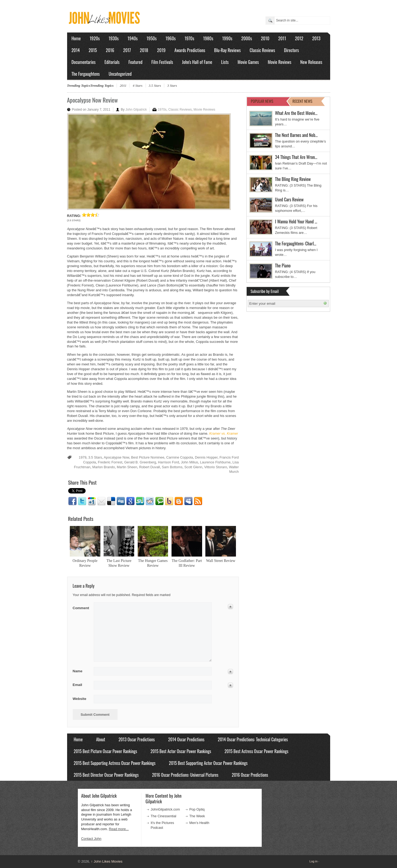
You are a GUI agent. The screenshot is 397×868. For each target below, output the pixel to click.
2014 (76, 50)
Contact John (91, 839)
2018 (144, 50)
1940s (132, 38)
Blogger (179, 501)
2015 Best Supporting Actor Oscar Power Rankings (208, 763)
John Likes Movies (107, 861)
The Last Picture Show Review (119, 563)
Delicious (111, 501)
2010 (265, 38)
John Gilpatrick (136, 110)
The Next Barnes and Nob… (296, 135)
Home (76, 38)
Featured (136, 62)
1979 (82, 457)
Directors (291, 50)
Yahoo (169, 501)
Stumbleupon (140, 501)
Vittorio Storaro (216, 467)
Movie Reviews (280, 62)
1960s (171, 38)
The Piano (283, 265)
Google (130, 501)
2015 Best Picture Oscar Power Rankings (105, 751)
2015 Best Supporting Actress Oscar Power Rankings (115, 763)
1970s (190, 38)
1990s (227, 38)
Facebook (72, 501)
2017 (127, 50)
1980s (208, 38)
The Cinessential (163, 816)
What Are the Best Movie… (296, 113)
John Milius (190, 462)
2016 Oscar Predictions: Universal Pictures (185, 775)
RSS (198, 501)
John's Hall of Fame (197, 62)
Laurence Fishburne (215, 462)
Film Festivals (162, 62)
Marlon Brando (104, 467)
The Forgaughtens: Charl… (296, 243)
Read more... (119, 829)
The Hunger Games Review (153, 563)
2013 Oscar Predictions (137, 739)
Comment (81, 607)
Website (80, 699)
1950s (152, 38)
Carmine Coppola (180, 457)
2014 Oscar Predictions (186, 739)
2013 (316, 38)
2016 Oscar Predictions (250, 775)
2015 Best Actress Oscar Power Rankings (257, 751)
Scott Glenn (193, 467)
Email (101, 501)
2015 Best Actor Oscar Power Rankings (181, 751)
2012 (299, 38)
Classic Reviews (262, 50)
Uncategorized (120, 74)
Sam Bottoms (172, 467)
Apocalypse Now (117, 457)
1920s (95, 38)
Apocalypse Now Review (92, 100)
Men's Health (199, 823)
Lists (225, 62)
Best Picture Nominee (148, 457)
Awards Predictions (190, 50)
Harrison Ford (169, 462)
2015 (93, 50)
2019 (161, 50)
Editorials (112, 62)
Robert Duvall (150, 467)
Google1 (92, 501)
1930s (114, 38)
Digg (121, 501)
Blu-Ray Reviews (227, 50)
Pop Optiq (197, 809)
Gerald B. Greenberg (140, 462)
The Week (197, 816)
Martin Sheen (127, 467)
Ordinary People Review (85, 563)
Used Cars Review (289, 199)
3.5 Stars (155, 86)
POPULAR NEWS (262, 101)
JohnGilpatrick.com (165, 809)
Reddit (150, 501)
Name (81, 671)
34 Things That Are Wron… (296, 157)
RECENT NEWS (303, 101)
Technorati (159, 501)
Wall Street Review (221, 561)
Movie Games (248, 62)
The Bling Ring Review (293, 179)
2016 (110, 50)
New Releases (311, 62)
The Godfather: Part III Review (187, 563)
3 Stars (172, 86)
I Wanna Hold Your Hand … (296, 221)
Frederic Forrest (110, 462)
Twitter (82, 501)
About (101, 739)
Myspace (188, 501)
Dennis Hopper (206, 457)
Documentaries (83, 62)
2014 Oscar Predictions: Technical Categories (253, 739)
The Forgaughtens (85, 74)
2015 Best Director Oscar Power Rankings (106, 775)
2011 (282, 38)
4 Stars (137, 86)
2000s (247, 38)
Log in (314, 861)
